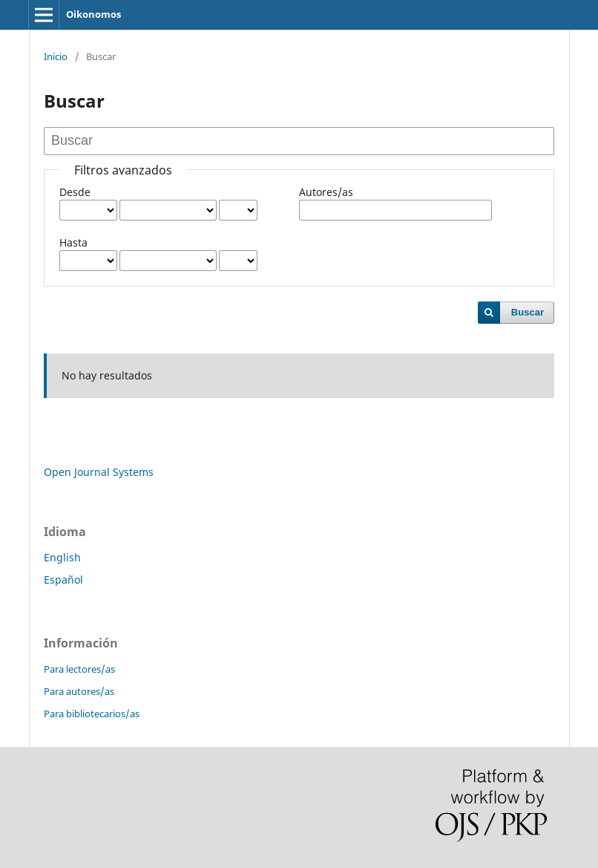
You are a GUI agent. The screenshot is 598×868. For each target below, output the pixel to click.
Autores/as (326, 192)
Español (63, 580)
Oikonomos (93, 14)
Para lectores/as (79, 669)
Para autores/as (79, 691)
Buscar (528, 312)
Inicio (56, 56)
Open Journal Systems (99, 472)
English (62, 557)
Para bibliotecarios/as (92, 714)
